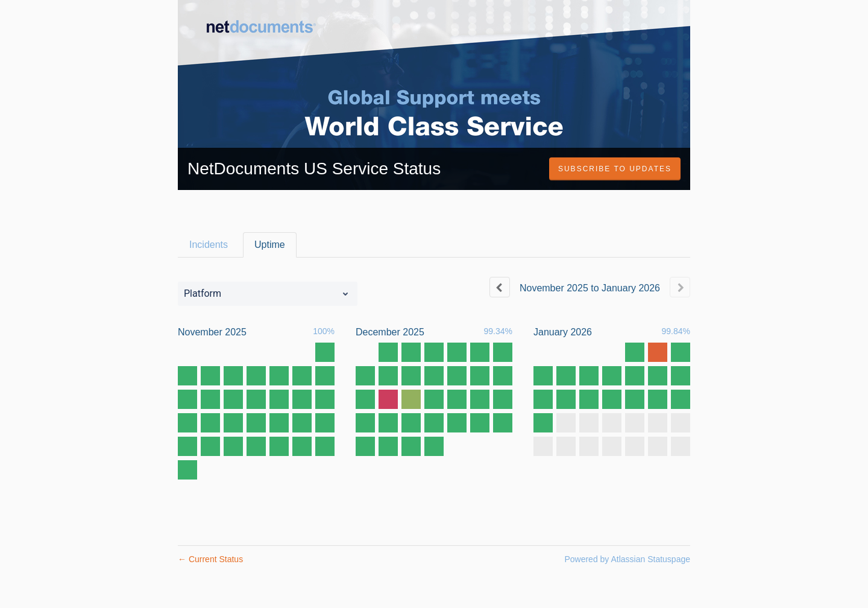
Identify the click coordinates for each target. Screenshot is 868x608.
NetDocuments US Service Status (314, 169)
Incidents (209, 245)
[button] (615, 169)
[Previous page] (500, 287)
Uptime (270, 245)
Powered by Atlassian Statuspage (627, 559)
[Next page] (680, 287)
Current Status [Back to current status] (210, 559)
